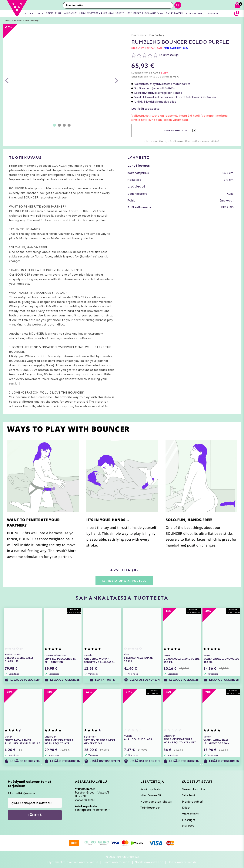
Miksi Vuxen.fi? (151, 795)
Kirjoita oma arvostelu (124, 581)
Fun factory (32, 21)
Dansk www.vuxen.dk (182, 862)
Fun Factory (157, 35)
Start (8, 21)
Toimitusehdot (150, 808)
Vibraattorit (190, 814)
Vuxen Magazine (194, 789)
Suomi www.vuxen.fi (117, 862)
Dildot (186, 808)
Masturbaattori (193, 802)
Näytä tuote (102, 680)
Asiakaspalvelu (151, 789)
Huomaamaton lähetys (156, 802)
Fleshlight (189, 820)
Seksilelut (189, 795)
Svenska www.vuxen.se (83, 862)
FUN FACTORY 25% (176, 48)
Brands (18, 21)
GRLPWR (188, 826)
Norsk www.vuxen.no (149, 862)
